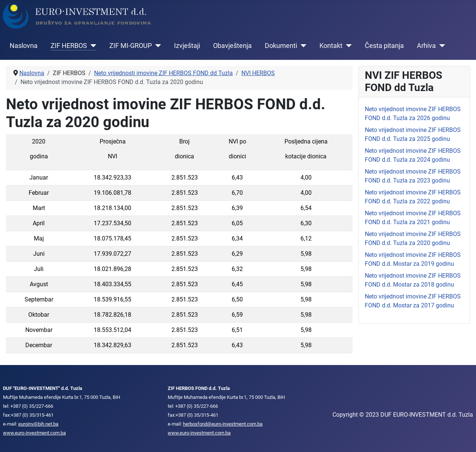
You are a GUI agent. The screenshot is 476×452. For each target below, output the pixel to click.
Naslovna (24, 46)
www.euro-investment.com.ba (34, 433)
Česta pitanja (384, 46)
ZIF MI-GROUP (131, 46)
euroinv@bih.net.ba (38, 424)
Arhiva (426, 46)
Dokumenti (281, 46)
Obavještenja (232, 46)
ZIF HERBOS (69, 46)
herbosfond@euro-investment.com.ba (223, 424)
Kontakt (331, 46)
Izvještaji (187, 46)
